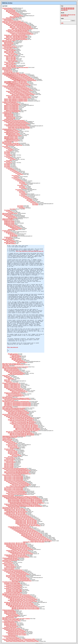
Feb (64, 15)
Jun (71, 15)
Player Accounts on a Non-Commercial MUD (12, 475)
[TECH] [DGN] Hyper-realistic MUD (10, 437)
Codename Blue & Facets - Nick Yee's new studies (13, 508)
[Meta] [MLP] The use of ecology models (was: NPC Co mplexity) (16, 619)
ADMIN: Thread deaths (7, 407)
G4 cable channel (6, 231)
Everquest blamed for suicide (9, 46)
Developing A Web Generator (9, 622)
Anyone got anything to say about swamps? (12, 21)
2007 (73, 9)
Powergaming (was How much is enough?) (11, 628)
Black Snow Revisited (7, 8)
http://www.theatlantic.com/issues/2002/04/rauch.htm (30, 251)
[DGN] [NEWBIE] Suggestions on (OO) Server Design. (14, 74)
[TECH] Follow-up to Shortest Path (10, 560)
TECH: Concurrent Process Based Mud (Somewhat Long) (15, 468)
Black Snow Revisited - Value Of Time (10, 143)
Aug (74, 15)
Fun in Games (5, 146)
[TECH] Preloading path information (10, 558)
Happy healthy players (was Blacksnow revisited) (13, 409)
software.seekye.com (39, 644)
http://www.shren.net (13, 347)
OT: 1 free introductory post (8, 400)
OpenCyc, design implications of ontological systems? (14, 86)
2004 (66, 9)
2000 (71, 8)
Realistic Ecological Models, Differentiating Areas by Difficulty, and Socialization (19, 497)
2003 (64, 9)
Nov (66, 16)
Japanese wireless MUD (7, 439)
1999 (69, 8)
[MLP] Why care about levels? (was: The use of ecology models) (16, 595)
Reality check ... (6, 376)
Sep (62, 16)
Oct (64, 16)
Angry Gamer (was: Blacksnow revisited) (11, 507)
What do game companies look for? (10, 213)
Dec (67, 16)
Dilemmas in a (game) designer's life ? (10, 383)
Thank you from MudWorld (8, 219)
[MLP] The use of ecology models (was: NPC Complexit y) (24, 424)
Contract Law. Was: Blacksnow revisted (11, 73)
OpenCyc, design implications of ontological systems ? (23, 95)
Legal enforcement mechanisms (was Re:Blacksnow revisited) (16, 398)
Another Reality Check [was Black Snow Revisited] (13, 120)
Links (62, 23)
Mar (65, 15)
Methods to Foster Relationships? (10, 102)
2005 (69, 9)
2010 (66, 10)
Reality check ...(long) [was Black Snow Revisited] (13, 22)
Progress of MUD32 (6, 438)
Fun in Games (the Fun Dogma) (9, 636)
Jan (62, 15)
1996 (62, 8)
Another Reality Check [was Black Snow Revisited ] (17, 126)
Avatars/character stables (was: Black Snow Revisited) (14, 436)
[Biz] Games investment (7, 397)
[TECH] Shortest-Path (7, 113)
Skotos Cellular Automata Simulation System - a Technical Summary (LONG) (19, 639)
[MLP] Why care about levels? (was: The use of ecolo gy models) (18, 602)
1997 (64, 8)
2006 (71, 9)
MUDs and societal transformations (10, 368)
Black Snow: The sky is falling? (9, 41)
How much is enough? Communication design (12, 570)
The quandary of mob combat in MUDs (11, 620)
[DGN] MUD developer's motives (9, 129)
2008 (62, 10)
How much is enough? (7, 440)
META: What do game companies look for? (11, 364)
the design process (6, 70)
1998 (66, 8)
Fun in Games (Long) (7, 561)
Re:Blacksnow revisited (7, 220)
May (69, 15)
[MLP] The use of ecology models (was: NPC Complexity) (14, 414)
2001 (73, 8)
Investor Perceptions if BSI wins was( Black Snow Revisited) (15, 67)
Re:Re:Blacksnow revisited (8, 495)
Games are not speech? (7, 564)
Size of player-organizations (8, 617)
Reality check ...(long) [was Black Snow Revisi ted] (15, 23)
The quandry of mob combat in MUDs (10, 582)
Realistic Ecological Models (8, 610)
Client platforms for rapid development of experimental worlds (16, 401)
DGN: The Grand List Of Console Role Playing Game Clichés (15, 367)
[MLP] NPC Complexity (7, 239)
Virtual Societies (6, 366)
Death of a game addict (7, 48)
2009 (64, 10)
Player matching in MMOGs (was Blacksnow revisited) (14, 408)
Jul (73, 15)
